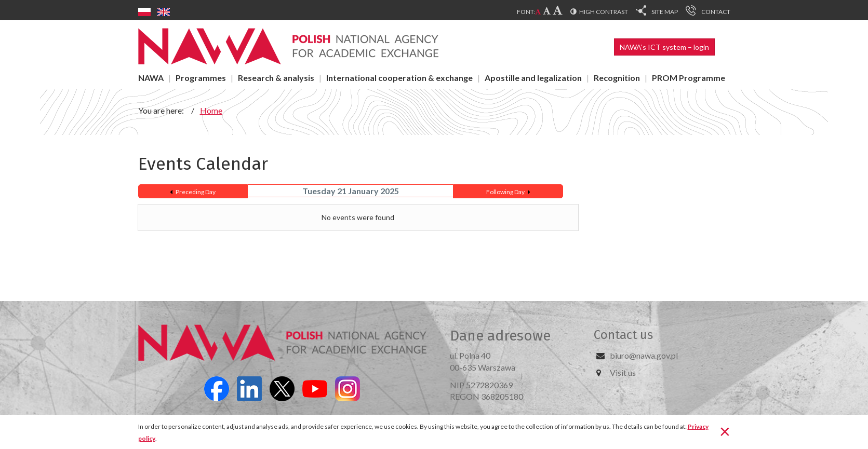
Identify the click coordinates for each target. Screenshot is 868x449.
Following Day (505, 192)
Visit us (623, 372)
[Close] (725, 431)
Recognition (617, 78)
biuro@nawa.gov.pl (644, 355)
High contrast (604, 12)
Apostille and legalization (533, 78)
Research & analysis (276, 78)
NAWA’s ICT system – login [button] (664, 47)
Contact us (623, 335)
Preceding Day (196, 192)
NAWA (151, 78)
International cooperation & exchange (399, 78)
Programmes (201, 78)
